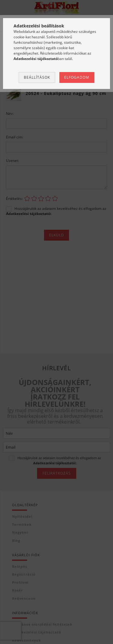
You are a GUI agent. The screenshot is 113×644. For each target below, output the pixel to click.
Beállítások (37, 77)
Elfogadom (77, 77)
